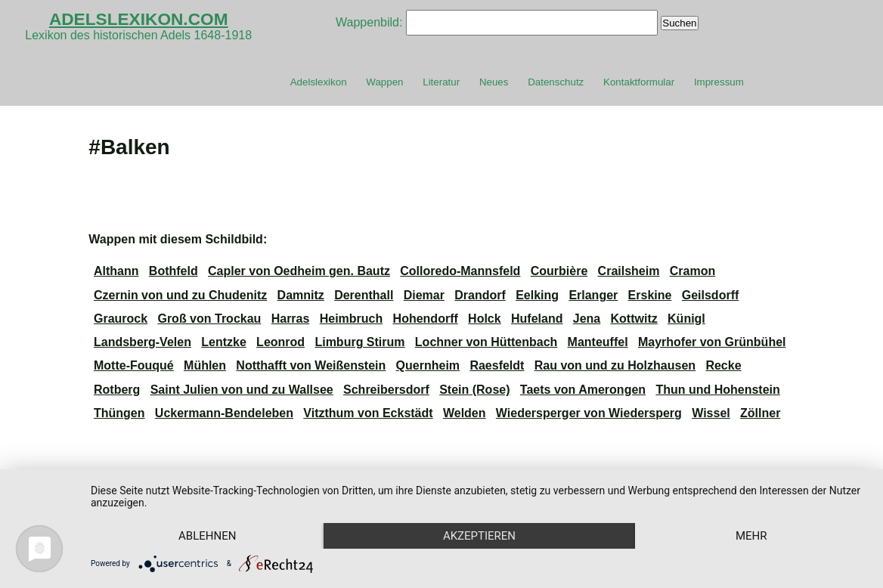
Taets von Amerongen (583, 390)
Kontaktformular (639, 82)
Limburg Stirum (359, 342)
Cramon (692, 271)
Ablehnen (207, 536)
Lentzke (224, 342)
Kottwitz (634, 319)
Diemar (424, 295)
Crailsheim (629, 271)
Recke (723, 365)
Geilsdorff (711, 295)
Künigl (686, 319)
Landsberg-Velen (143, 342)
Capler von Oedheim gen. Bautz (299, 271)
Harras (291, 319)
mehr (751, 536)
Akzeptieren (479, 536)
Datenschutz (556, 82)
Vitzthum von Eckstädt (368, 413)
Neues (494, 82)
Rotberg (117, 390)
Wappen (384, 82)
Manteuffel (598, 342)
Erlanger (593, 295)
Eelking (537, 295)
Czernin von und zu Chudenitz (180, 295)
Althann (116, 271)
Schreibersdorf (386, 390)
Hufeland (537, 319)
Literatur (441, 82)
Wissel (711, 413)
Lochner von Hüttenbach (486, 342)
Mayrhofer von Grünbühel (712, 342)
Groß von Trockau (209, 319)
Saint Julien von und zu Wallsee (242, 390)
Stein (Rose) (474, 390)
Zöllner (760, 413)
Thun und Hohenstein (717, 390)
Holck (485, 319)
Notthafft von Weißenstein (311, 365)
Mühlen (205, 365)
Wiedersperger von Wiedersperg (589, 413)
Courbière (559, 271)
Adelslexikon (319, 82)
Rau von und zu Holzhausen (615, 365)
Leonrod (280, 342)
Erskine (650, 295)
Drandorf (480, 295)
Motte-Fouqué (134, 365)
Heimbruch (352, 319)
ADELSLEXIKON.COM (139, 19)
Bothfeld (174, 271)
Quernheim (428, 365)
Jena (587, 319)
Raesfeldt (497, 365)
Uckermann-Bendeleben (224, 413)
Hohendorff (426, 319)
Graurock (121, 319)
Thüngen (119, 413)
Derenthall (364, 295)
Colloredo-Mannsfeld (460, 271)
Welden (465, 413)
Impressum (719, 82)
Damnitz (301, 295)
